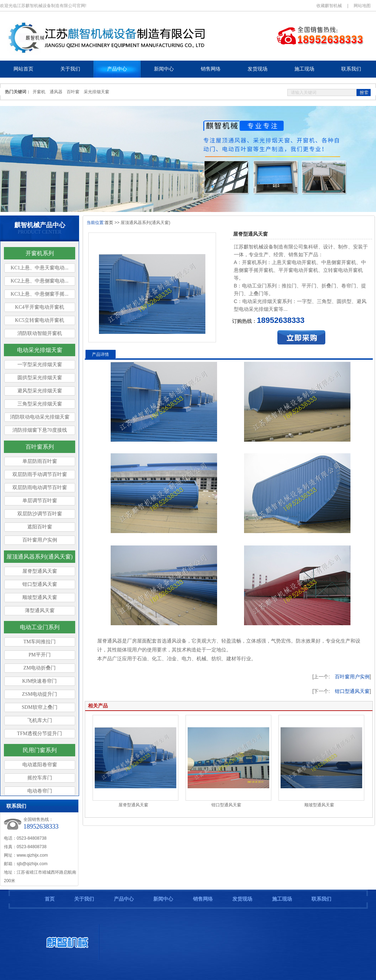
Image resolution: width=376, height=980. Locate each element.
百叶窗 (73, 92)
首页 (109, 223)
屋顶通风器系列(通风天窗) (40, 557)
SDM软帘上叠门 (39, 707)
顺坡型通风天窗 (40, 597)
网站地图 (362, 6)
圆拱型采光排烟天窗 (40, 378)
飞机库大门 (40, 720)
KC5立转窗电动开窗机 (39, 320)
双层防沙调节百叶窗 (40, 514)
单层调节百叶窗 (40, 501)
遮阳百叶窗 (40, 527)
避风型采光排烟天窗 (40, 391)
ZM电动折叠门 (40, 668)
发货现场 (242, 899)
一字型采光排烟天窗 (40, 365)
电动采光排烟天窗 (40, 350)
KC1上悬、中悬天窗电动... (40, 268)
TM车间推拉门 (40, 642)
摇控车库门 (40, 778)
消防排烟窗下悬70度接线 (40, 430)
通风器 (56, 92)
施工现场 (282, 899)
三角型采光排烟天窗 (40, 404)
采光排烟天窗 (96, 92)
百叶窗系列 (40, 447)
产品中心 (124, 899)
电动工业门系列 (40, 627)
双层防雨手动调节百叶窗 (40, 474)
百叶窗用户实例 (40, 540)
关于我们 (84, 899)
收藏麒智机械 (329, 6)
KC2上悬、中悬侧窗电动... (40, 281)
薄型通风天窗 (40, 611)
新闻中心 (163, 899)
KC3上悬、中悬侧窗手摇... (40, 294)
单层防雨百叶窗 (40, 461)
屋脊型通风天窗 (40, 571)
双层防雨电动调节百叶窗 (40, 488)
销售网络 (203, 899)
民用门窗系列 (40, 750)
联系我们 (321, 899)
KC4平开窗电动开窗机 (39, 307)
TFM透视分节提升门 (40, 733)
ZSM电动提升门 (40, 694)
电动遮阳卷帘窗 (40, 765)
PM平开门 (39, 655)
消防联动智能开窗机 (40, 333)
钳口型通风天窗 (40, 584)
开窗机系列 (40, 253)
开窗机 (39, 92)
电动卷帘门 (40, 791)
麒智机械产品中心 (40, 225)
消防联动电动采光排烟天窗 (40, 417)
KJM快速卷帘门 (39, 681)
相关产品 (98, 706)
